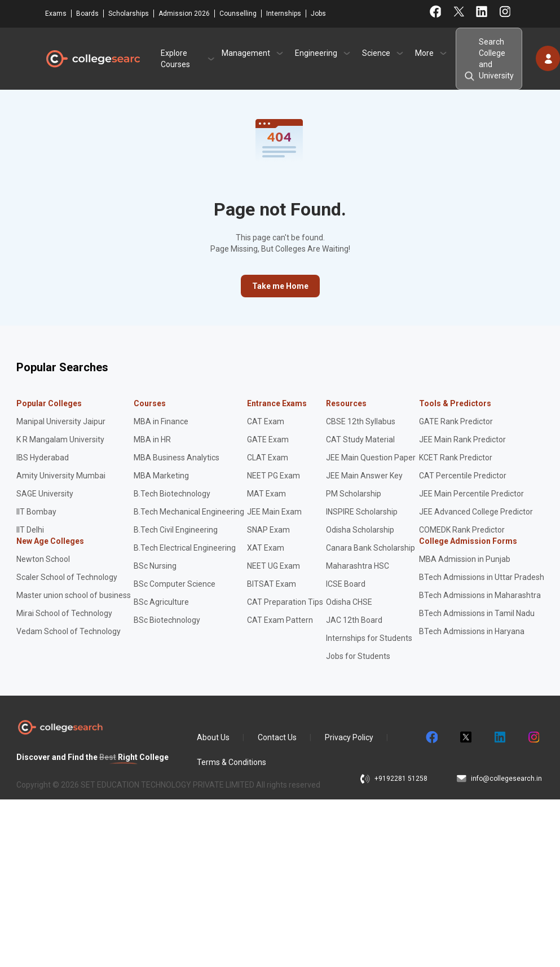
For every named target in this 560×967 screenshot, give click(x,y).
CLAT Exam (268, 458)
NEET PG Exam (274, 476)
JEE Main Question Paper (371, 458)
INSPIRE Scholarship (362, 512)
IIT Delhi (30, 530)
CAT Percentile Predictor (463, 476)
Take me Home (280, 286)
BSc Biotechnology (167, 620)
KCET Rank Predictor (456, 458)
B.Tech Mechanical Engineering (189, 512)
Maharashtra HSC (358, 566)
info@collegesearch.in (506, 779)
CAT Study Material (360, 439)
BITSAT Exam (272, 584)
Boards (87, 14)
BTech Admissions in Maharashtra (480, 595)
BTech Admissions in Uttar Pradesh (482, 577)
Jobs (318, 14)
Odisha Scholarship (360, 530)
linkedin (499, 737)
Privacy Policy (349, 737)
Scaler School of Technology (67, 577)
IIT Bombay (36, 512)
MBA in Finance (161, 421)
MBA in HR (152, 439)
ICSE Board (346, 584)
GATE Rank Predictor (456, 421)
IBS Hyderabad (43, 458)
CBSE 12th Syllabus (361, 421)
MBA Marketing (161, 476)
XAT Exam (266, 548)
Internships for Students (369, 638)
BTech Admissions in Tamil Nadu (477, 613)
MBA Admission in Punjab (465, 559)
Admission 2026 (184, 14)
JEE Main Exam (274, 512)
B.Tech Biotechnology (172, 494)
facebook (431, 737)
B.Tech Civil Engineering (176, 530)
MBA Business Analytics (177, 458)
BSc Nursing (155, 566)
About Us (213, 737)
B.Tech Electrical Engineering (185, 548)
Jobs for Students (358, 656)
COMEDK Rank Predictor (462, 530)
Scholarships (129, 14)
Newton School (43, 559)
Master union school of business (74, 595)
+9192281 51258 (401, 779)
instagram (533, 737)
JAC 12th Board (354, 620)
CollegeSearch (92, 59)
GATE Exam (268, 439)
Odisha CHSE (349, 602)
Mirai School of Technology (64, 613)
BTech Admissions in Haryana (472, 631)
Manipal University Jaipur (61, 421)
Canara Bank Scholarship (371, 548)
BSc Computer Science (175, 584)
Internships (284, 14)
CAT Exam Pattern (280, 620)
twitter (465, 737)
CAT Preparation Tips (285, 602)
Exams (56, 14)
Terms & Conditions (232, 762)
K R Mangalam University (60, 439)
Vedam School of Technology (69, 631)
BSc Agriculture (161, 602)
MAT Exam (266, 494)
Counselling (238, 14)
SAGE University (45, 494)
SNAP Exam (268, 530)
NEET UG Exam (274, 566)
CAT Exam (266, 421)
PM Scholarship (354, 494)
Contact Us (277, 737)
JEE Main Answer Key (364, 476)
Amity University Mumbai (61, 476)
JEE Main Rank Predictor (462, 439)
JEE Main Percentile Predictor (471, 494)
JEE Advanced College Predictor (476, 512)
